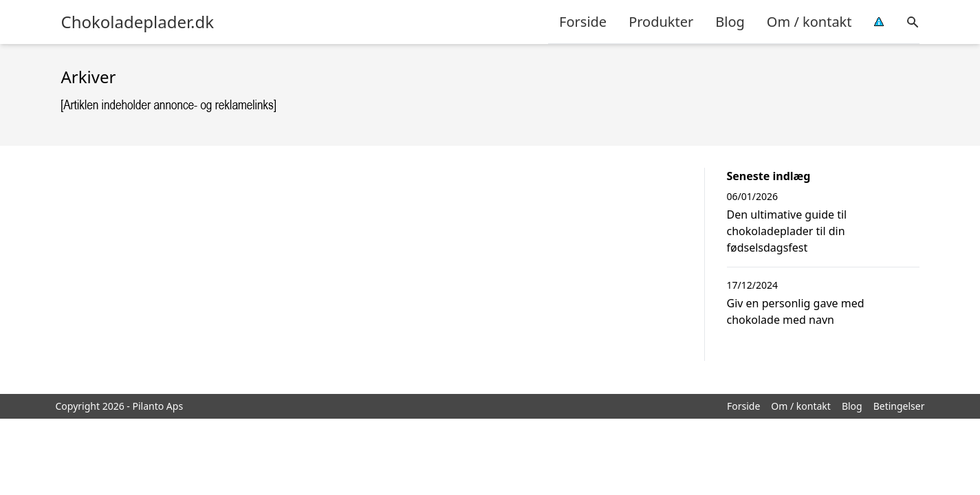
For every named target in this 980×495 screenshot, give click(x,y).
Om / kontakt (809, 22)
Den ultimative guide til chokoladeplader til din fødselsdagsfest (787, 231)
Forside (583, 22)
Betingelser (899, 406)
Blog (730, 22)
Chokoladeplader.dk (138, 22)
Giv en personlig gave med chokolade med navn (796, 311)
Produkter (661, 22)
